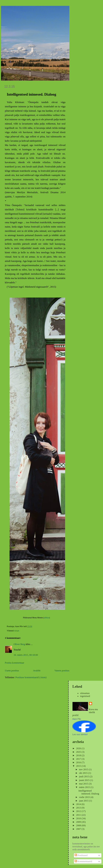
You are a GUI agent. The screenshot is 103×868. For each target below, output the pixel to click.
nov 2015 (84, 769)
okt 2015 (84, 773)
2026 (79, 748)
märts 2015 (85, 787)
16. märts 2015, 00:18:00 (26, 655)
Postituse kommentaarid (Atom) (31, 677)
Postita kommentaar (14, 663)
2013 (79, 808)
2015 (79, 766)
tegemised (85, 696)
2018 (79, 755)
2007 (79, 829)
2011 (79, 815)
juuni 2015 (85, 780)
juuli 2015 (84, 776)
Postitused (81, 855)
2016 (79, 762)
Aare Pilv (77, 719)
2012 (79, 811)
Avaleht (37, 671)
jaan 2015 (84, 801)
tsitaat (17, 631)
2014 (79, 804)
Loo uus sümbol (80, 734)
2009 (79, 822)
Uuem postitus (12, 671)
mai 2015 (84, 784)
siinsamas (85, 693)
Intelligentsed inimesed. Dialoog (89, 792)
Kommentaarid (83, 861)
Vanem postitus (62, 671)
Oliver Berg (19, 644)
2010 (79, 818)
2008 (79, 825)
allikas (47, 618)
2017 (79, 759)
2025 (79, 752)
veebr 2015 (85, 797)
